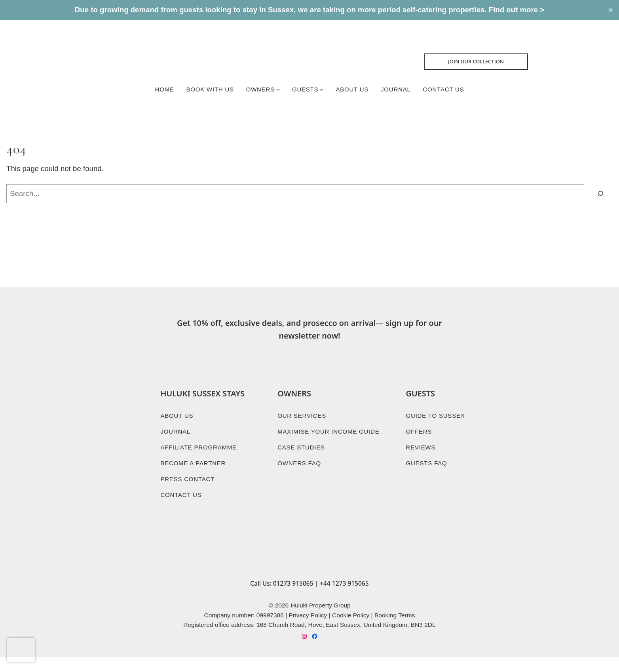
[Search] (600, 195)
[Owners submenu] (278, 90)
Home (163, 90)
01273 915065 (293, 596)
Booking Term (393, 629)
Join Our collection (479, 62)
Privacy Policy (308, 629)
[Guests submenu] (322, 90)
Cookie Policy (351, 629)
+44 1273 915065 (345, 596)
